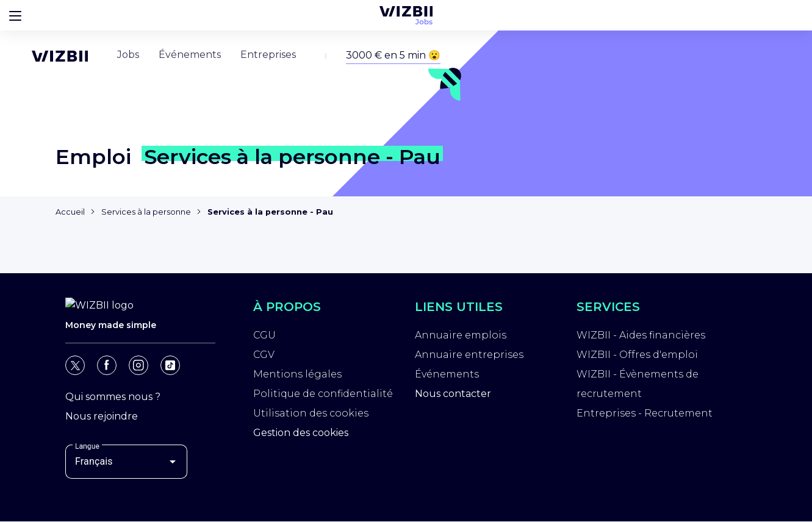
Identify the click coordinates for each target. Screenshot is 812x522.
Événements (447, 376)
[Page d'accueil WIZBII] (60, 26)
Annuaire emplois (461, 337)
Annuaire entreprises (469, 356)
